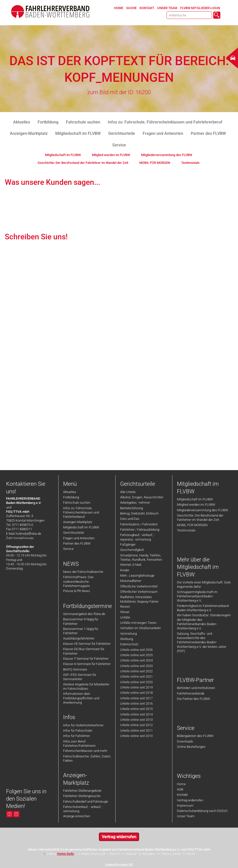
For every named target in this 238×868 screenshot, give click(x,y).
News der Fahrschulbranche (83, 572)
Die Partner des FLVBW (193, 699)
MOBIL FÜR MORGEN (192, 525)
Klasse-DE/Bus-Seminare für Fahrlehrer (84, 651)
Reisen (125, 607)
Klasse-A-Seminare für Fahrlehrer (87, 664)
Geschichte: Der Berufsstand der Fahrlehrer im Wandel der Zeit (200, 518)
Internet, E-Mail (131, 565)
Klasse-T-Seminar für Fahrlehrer (86, 659)
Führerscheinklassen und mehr (85, 751)
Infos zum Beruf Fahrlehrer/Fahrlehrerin (79, 744)
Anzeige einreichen (77, 816)
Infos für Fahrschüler (78, 731)
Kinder (125, 570)
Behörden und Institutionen (196, 688)
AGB (180, 789)
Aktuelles (70, 492)
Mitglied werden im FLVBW (196, 505)
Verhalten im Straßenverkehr (140, 628)
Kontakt (182, 795)
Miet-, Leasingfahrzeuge (137, 576)
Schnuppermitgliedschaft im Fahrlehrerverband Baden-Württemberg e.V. (197, 596)
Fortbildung (71, 497)
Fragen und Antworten (79, 538)
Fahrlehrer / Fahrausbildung (140, 530)
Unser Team (186, 816)
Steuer (125, 612)
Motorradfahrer (131, 581)
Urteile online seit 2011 (136, 731)
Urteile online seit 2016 (136, 704)
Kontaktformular (24, 538)
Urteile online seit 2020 (136, 682)
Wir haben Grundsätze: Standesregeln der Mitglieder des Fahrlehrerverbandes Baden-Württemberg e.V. (204, 622)
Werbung (127, 639)
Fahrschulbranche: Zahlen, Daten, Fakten (87, 758)
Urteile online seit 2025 (136, 655)
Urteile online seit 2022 (136, 671)
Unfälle (125, 617)
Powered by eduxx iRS (119, 865)
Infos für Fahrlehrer (76, 736)
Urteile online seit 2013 (136, 720)
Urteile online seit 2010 (136, 736)
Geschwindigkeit (132, 550)
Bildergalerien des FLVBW (195, 736)
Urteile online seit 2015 (136, 709)
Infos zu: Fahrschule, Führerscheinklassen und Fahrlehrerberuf (81, 513)
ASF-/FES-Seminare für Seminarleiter (80, 677)
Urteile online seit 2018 (136, 693)
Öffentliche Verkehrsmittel (139, 586)
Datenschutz (129, 644)
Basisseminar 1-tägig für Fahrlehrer (81, 631)
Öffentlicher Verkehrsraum (139, 592)
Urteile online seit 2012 (136, 725)
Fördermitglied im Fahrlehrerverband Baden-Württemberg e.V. (203, 608)
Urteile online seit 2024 (136, 660)
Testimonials (186, 530)
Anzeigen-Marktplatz (78, 522)
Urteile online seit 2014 (136, 714)
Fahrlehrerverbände (191, 693)
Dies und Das (130, 519)
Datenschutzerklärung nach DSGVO (202, 811)
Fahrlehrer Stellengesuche (82, 796)
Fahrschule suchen (77, 503)
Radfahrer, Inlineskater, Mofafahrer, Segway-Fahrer (139, 599)
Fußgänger (128, 544)
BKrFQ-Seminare (75, 669)
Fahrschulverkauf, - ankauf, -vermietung (83, 809)
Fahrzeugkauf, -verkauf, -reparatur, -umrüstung (137, 537)
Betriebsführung (131, 508)
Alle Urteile (128, 492)
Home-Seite (65, 854)
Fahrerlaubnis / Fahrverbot (139, 524)
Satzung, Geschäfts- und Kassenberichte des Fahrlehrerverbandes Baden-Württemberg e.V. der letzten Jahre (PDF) (202, 642)
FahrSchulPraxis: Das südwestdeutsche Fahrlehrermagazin (78, 581)
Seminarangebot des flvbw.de (84, 614)
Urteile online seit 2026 (136, 650)
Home (181, 784)
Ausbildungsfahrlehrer (79, 638)
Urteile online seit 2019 (136, 687)
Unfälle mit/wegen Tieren (138, 623)
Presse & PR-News (77, 591)
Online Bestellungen (191, 747)
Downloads (185, 741)
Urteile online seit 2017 (136, 698)
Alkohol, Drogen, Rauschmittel (142, 497)
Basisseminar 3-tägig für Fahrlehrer (81, 621)
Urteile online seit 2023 (136, 666)
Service (68, 549)
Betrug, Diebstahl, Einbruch (139, 513)
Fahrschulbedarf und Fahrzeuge (86, 801)
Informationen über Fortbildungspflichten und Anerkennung (81, 698)
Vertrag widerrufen (190, 800)
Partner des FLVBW (77, 543)
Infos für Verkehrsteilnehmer (83, 725)
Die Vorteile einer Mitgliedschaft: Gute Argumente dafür (204, 584)
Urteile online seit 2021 (136, 676)
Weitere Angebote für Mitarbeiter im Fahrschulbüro (86, 686)
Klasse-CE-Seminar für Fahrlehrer (87, 644)
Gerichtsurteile (74, 533)
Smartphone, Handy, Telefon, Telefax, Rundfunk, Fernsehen (141, 557)
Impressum (185, 806)
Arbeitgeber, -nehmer (135, 503)
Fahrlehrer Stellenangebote (82, 791)
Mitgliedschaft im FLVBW (81, 527)
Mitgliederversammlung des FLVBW (203, 510)
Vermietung (128, 634)
